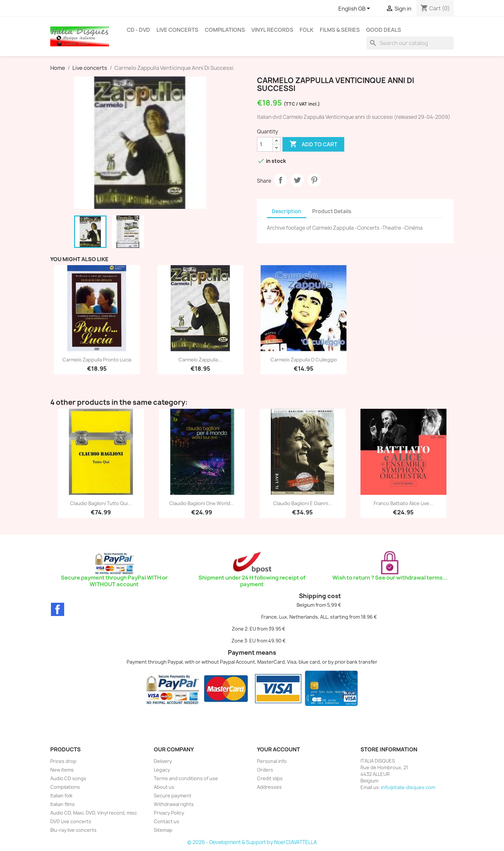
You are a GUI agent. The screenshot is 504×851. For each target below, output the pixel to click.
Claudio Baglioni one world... (202, 503)
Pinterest (314, 180)
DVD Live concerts (71, 821)
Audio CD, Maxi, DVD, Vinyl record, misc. (94, 813)
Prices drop (63, 761)
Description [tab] (287, 211)
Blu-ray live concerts (73, 830)
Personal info (272, 761)
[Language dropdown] (355, 9)
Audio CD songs (68, 778)
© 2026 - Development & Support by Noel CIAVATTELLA (252, 842)
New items (62, 770)
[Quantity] (265, 144)
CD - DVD (138, 30)
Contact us (167, 821)
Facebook (58, 609)
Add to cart (313, 144)
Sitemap (163, 830)
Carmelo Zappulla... (200, 360)
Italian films (63, 804)
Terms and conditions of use (186, 778)
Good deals (384, 30)
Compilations (225, 30)
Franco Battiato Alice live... (403, 503)
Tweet (297, 180)
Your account (278, 749)
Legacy (162, 770)
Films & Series (340, 30)
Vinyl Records (272, 30)
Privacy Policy (169, 813)
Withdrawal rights (174, 804)
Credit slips (270, 778)
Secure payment (173, 796)
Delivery (163, 761)
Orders (265, 770)
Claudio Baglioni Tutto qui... (101, 503)
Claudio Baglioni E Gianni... (303, 503)
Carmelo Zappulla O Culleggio (304, 360)
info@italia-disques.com (408, 787)
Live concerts (177, 30)
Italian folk (61, 796)
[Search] (410, 43)
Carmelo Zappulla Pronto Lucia (97, 360)
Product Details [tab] (332, 211)
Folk (307, 30)
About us (164, 787)
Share (280, 180)
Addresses (269, 787)
